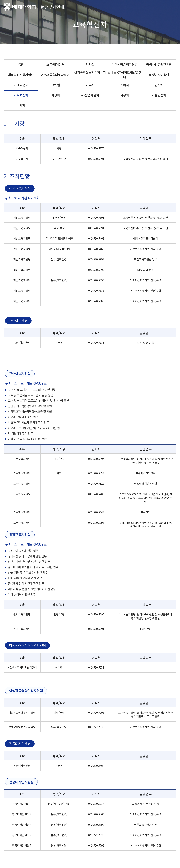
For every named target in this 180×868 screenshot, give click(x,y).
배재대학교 (20, 7)
